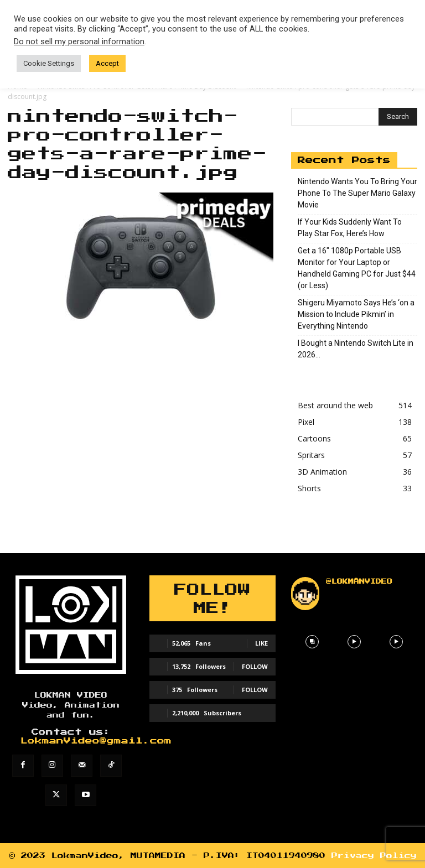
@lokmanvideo (359, 581)
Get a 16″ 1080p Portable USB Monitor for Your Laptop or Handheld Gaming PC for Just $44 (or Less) (357, 268)
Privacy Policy (374, 856)
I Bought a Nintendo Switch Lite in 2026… (356, 349)
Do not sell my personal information (79, 41)
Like (261, 643)
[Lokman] (71, 625)
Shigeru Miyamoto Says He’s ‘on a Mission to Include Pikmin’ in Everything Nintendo (356, 314)
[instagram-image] (312, 642)
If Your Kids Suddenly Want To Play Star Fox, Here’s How (350, 228)
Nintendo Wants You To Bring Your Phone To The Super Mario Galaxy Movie (357, 193)
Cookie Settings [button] (49, 63)
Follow (255, 666)
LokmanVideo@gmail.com (96, 741)
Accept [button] (107, 63)
